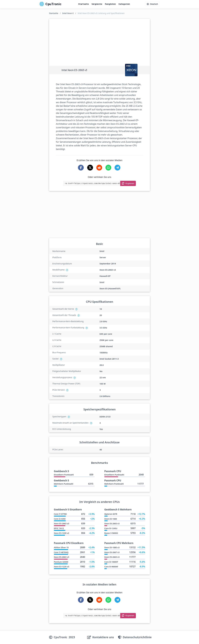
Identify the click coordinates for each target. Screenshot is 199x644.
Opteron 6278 (111, 514)
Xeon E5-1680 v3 (112, 547)
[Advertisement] (99, 40)
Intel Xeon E (68, 13)
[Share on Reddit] (99, 168)
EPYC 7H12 (59, 528)
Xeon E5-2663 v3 (61, 524)
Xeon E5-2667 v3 (112, 552)
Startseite (83, 4)
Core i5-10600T (111, 562)
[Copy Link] (128, 183)
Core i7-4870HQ (61, 552)
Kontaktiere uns (103, 637)
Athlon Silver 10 (61, 547)
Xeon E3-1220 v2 (61, 533)
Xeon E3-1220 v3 (61, 567)
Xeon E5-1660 (111, 519)
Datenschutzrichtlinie (137, 637)
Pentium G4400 (61, 562)
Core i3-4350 (60, 519)
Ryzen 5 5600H (111, 533)
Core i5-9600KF (111, 567)
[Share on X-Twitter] (90, 168)
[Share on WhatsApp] (108, 168)
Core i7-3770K (60, 514)
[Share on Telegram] (117, 168)
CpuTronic (50, 4)
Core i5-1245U (111, 528)
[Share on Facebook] (81, 168)
